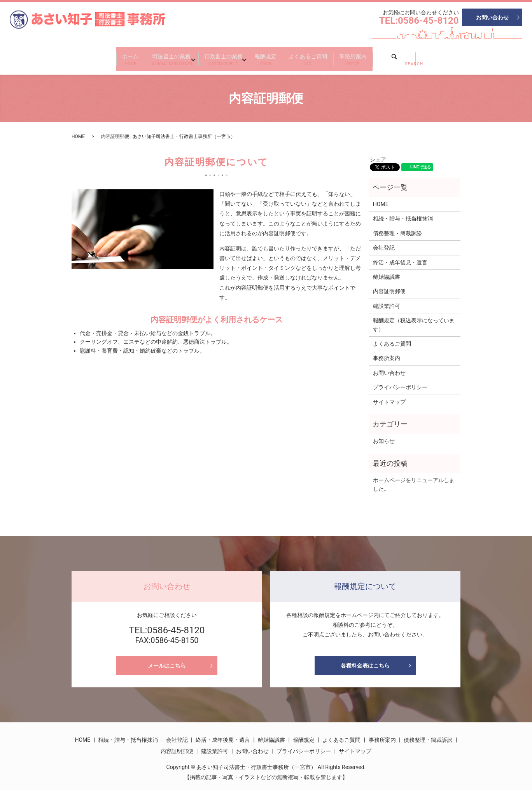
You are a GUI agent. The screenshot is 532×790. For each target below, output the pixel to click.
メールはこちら (167, 660)
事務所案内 (392, 57)
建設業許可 (387, 300)
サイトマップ (389, 396)
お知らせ (384, 435)
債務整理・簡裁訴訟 (397, 227)
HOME (78, 131)
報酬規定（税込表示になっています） (414, 319)
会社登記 (384, 242)
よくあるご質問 (331, 57)
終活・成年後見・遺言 (400, 257)
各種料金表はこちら (365, 660)
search (446, 54)
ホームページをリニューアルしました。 (414, 479)
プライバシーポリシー (400, 381)
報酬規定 (273, 57)
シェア (378, 154)
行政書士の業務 (216, 57)
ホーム (90, 57)
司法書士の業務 (146, 57)
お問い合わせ (492, 17)
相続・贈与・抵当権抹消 (403, 213)
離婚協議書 (387, 271)
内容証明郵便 (389, 285)
